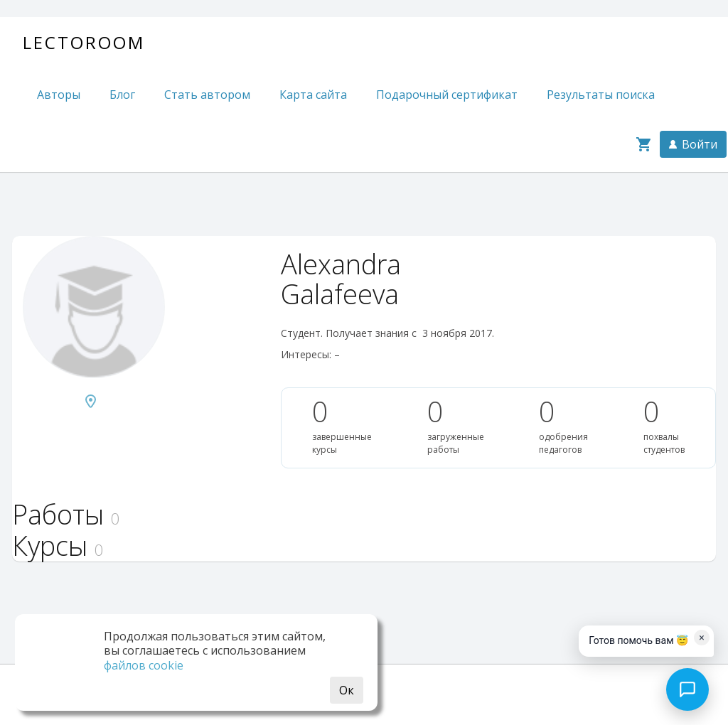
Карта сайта (313, 95)
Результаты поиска (601, 95)
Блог (122, 95)
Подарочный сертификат (447, 95)
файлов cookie (144, 665)
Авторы (59, 95)
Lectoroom (84, 42)
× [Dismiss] (701, 638)
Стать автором (207, 95)
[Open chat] (687, 689)
